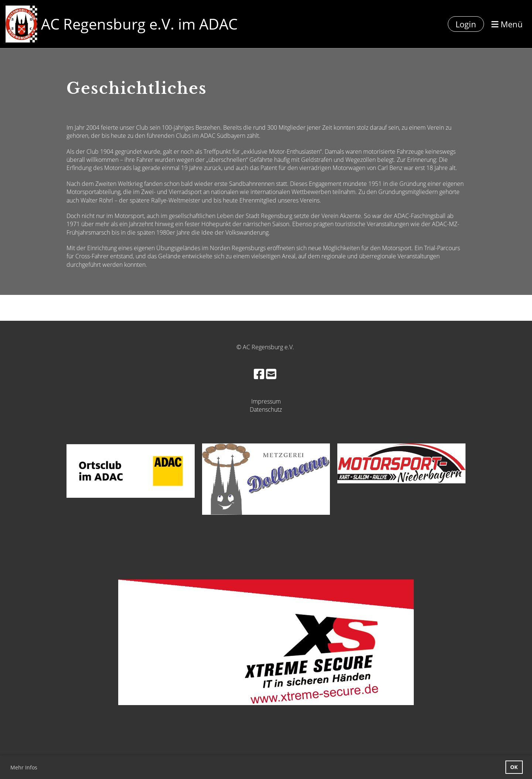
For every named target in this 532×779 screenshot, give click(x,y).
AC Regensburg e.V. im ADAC (139, 24)
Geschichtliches (137, 88)
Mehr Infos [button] (24, 767)
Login (466, 24)
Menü (507, 24)
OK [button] (514, 767)
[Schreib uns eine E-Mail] (271, 374)
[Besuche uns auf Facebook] (259, 374)
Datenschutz (266, 409)
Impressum (266, 401)
